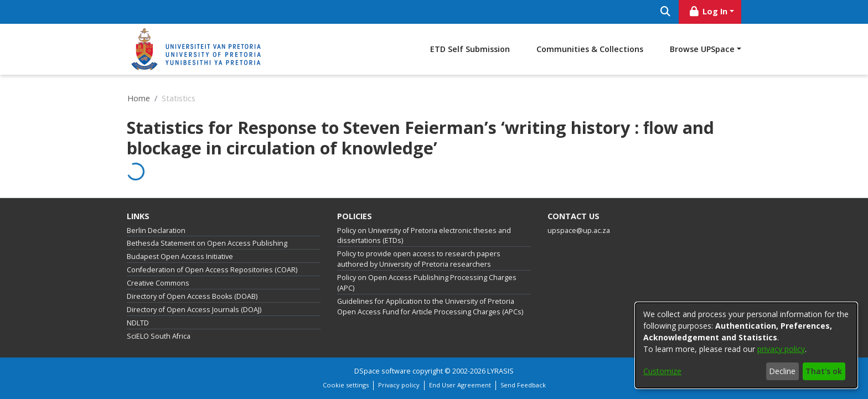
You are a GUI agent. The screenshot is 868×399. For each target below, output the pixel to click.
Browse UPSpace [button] (702, 49)
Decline (782, 371)
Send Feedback (523, 385)
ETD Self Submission (470, 49)
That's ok (824, 371)
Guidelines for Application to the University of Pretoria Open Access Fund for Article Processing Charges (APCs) (430, 307)
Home (139, 98)
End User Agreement (460, 385)
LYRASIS (500, 371)
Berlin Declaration (156, 230)
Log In (708, 11)
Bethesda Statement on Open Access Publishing (207, 243)
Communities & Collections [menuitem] (590, 49)
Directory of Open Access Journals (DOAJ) (194, 310)
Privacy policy (399, 385)
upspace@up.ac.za (579, 230)
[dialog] (746, 345)
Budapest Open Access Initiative (180, 256)
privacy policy (781, 349)
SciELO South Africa (159, 336)
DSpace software (383, 371)
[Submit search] (665, 12)
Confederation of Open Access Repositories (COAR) (212, 270)
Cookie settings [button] (346, 385)
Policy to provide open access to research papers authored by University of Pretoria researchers (419, 259)
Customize (662, 371)
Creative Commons (158, 283)
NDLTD (138, 323)
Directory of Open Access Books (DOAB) (192, 296)
